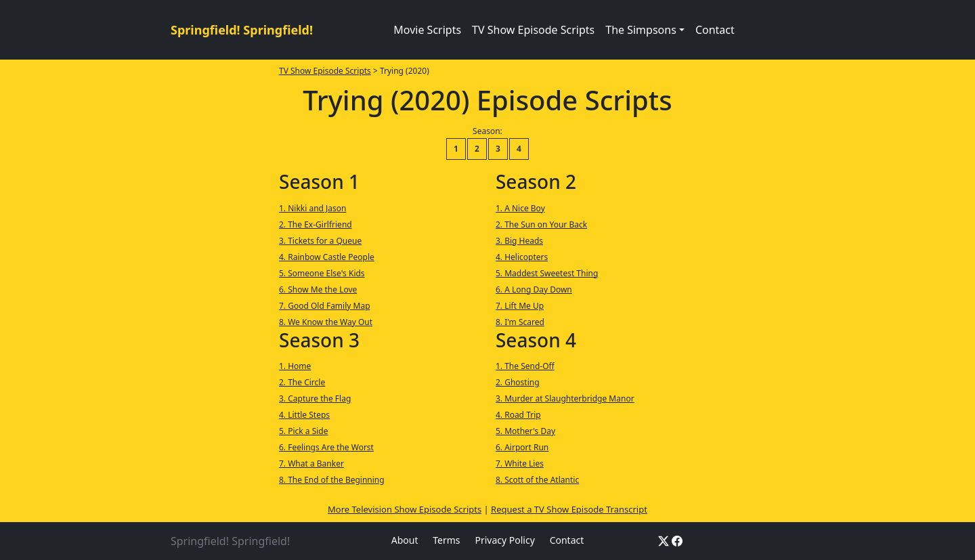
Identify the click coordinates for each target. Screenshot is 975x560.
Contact (715, 30)
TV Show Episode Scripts (533, 30)
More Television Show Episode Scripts (405, 509)
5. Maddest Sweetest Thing (547, 273)
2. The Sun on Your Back (541, 224)
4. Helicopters (522, 257)
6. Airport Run (522, 447)
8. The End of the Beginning (332, 480)
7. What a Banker (311, 464)
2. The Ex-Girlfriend (316, 224)
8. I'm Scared (520, 322)
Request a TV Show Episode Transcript (569, 509)
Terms (446, 540)
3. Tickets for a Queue (320, 241)
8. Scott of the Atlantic (537, 480)
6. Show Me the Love (318, 289)
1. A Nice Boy (520, 208)
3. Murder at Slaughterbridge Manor (565, 399)
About (405, 540)
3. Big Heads (519, 241)
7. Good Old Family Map (325, 306)
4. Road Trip (518, 415)
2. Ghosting (518, 382)
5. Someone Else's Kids (322, 273)
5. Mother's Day (525, 431)
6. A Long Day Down (534, 289)
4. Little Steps (304, 415)
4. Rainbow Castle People (327, 257)
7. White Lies (520, 464)
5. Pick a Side (304, 431)
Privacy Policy (504, 540)
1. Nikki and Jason (313, 208)
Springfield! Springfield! (242, 30)
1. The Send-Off (525, 366)
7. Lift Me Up (520, 306)
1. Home (295, 366)
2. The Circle (302, 382)
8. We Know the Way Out (326, 322)
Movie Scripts (427, 30)
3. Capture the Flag (315, 399)
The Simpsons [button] (641, 30)
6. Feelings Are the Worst (326, 447)
